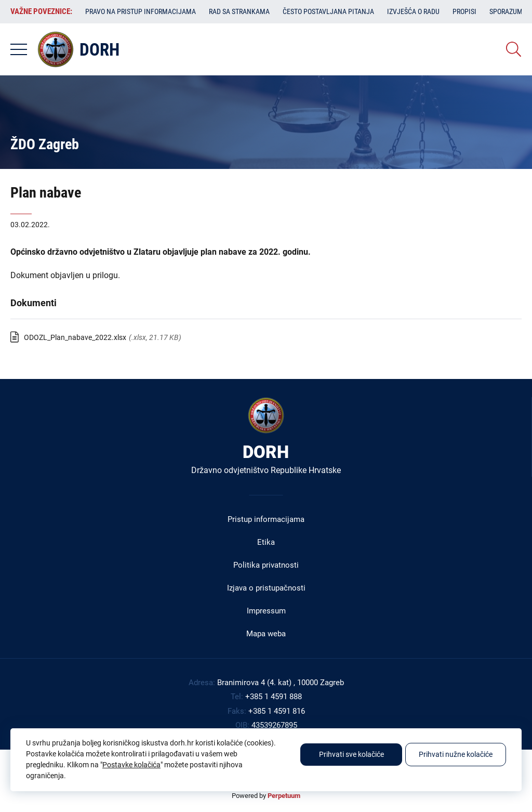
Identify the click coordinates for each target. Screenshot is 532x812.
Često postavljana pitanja (328, 11)
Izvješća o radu (413, 11)
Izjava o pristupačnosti (266, 588)
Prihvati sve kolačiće (351, 754)
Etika (266, 542)
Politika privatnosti (266, 565)
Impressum (266, 611)
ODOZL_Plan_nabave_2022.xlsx (75, 337)
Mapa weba (266, 634)
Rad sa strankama (239, 11)
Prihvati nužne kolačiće (456, 754)
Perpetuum (284, 796)
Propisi (464, 11)
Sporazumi (507, 11)
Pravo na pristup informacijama (141, 11)
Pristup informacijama (266, 519)
